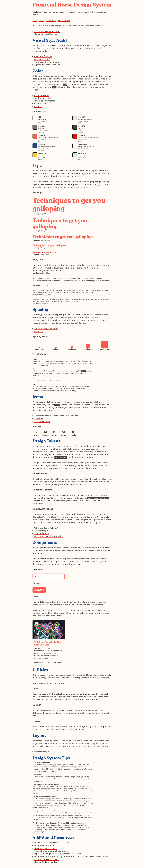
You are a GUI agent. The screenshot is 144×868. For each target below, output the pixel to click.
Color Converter (42, 95)
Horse (42, 20)
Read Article (57, 662)
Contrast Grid (41, 104)
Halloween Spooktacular (46, 34)
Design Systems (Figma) (46, 848)
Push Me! (39, 590)
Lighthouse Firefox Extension (47, 65)
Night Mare (51, 20)
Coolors (38, 106)
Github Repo (64, 20)
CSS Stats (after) (42, 59)
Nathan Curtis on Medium (46, 862)
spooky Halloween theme (93, 26)
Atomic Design (41, 531)
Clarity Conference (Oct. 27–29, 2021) (52, 843)
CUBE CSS (39, 331)
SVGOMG (39, 419)
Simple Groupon (42, 533)
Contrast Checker (43, 98)
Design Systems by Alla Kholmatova (51, 851)
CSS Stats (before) (43, 56)
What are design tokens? (46, 528)
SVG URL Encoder (42, 421)
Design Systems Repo (44, 846)
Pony (35, 20)
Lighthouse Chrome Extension (48, 62)
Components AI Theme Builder (48, 536)
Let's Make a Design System (47, 31)
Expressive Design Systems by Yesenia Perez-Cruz (57, 854)
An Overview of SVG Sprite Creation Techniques (56, 416)
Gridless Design (42, 752)
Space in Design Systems (46, 328)
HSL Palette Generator (45, 101)
